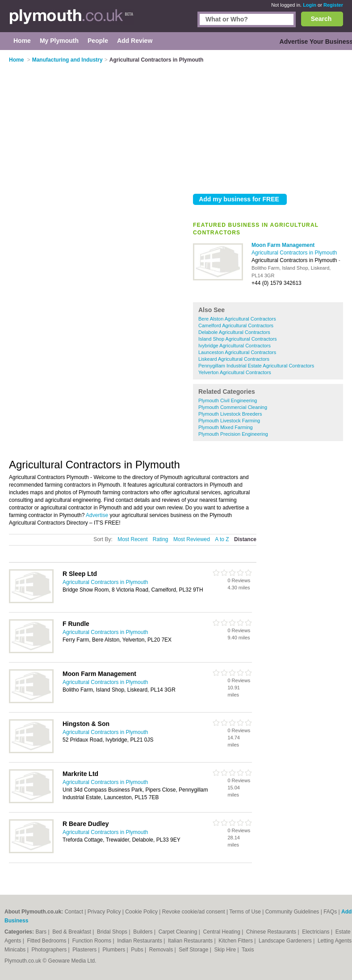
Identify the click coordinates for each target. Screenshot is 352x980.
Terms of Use (245, 912)
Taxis (248, 950)
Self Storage (194, 950)
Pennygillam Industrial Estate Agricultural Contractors (256, 366)
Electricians (316, 932)
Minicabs (16, 950)
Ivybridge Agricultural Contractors (235, 346)
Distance (245, 539)
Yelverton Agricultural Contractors (235, 372)
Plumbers (115, 950)
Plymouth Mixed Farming (226, 427)
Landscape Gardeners (286, 941)
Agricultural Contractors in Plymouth (294, 253)
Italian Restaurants (191, 941)
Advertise (97, 515)
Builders (144, 932)
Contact (74, 912)
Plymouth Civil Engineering (228, 400)
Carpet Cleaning (179, 932)
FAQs (330, 912)
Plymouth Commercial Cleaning (233, 407)
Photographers (50, 950)
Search (321, 19)
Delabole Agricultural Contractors (234, 332)
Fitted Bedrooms (48, 941)
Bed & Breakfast (72, 932)
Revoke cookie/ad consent (194, 912)
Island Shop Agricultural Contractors (237, 339)
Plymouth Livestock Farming (229, 421)
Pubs (138, 950)
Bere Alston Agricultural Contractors (237, 319)
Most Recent (132, 539)
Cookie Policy (141, 912)
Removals (162, 950)
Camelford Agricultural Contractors (236, 325)
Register (333, 5)
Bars (42, 932)
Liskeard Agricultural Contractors (234, 359)
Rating (161, 539)
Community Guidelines (292, 912)
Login (310, 5)
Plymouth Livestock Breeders (230, 414)
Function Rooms (93, 941)
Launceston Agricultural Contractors (237, 352)
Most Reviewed (192, 539)
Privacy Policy (104, 912)
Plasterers (85, 950)
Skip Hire (226, 950)
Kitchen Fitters (236, 941)
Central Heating (223, 932)
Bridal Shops (113, 932)
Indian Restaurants (140, 941)
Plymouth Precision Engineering (233, 434)
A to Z (222, 539)
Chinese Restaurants (272, 932)
